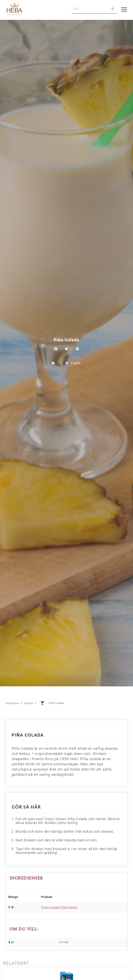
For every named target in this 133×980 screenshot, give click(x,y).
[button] (56, 349)
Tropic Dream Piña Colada (59, 907)
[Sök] (113, 9)
